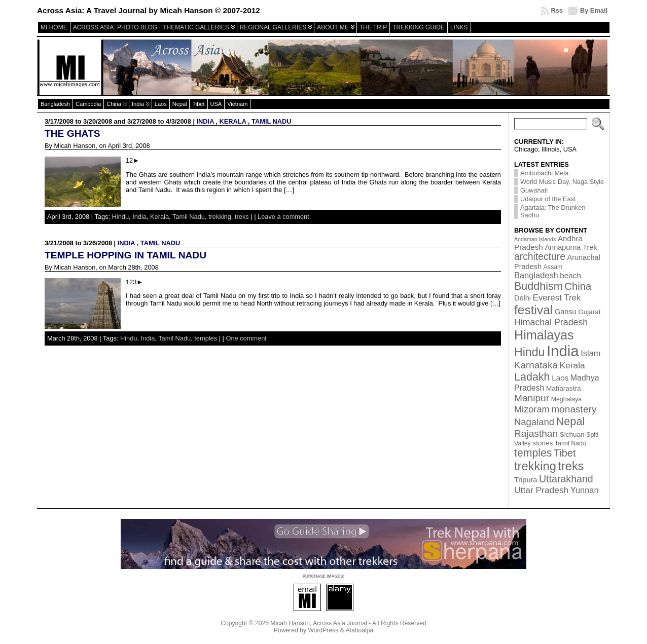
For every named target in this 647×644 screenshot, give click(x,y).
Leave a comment (283, 217)
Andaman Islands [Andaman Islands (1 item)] (535, 239)
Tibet (198, 104)
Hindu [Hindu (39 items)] (530, 352)
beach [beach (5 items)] (570, 275)
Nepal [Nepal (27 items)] (571, 421)
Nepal (180, 104)
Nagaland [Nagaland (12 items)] (534, 422)
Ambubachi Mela (544, 173)
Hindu (120, 217)
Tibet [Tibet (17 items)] (565, 453)
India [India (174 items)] (563, 351)
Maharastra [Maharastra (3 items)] (564, 388)
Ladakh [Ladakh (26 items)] (532, 377)
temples (206, 338)
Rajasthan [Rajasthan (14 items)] (536, 433)
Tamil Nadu (271, 121)
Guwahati (534, 190)
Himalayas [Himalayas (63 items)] (544, 335)
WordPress (323, 630)
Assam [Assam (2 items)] (553, 267)
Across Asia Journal (340, 623)
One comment (246, 338)
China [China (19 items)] (578, 286)
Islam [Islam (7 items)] (590, 353)
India (138, 104)
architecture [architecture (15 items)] (540, 257)
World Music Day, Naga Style (562, 182)
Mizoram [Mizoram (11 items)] (532, 409)
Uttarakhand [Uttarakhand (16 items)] (566, 479)
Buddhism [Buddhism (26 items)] (538, 286)
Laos (161, 104)
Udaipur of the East (548, 199)
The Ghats (72, 134)
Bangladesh (55, 104)
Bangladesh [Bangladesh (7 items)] (536, 275)
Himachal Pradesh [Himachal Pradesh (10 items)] (551, 322)
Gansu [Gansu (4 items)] (566, 312)
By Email (594, 10)
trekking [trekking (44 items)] (535, 466)
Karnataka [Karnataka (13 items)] (536, 365)
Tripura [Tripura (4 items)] (526, 480)
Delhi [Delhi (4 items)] (523, 298)
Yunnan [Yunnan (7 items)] (585, 490)
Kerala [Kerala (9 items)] (572, 365)
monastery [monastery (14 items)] (574, 409)
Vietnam (237, 104)
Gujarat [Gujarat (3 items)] (589, 312)
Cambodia (88, 104)
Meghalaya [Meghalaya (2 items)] (567, 399)
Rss (556, 10)
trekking (220, 217)
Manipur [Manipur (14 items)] (532, 398)
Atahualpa (359, 630)
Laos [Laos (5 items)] (560, 378)
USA (216, 104)
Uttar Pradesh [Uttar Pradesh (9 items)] (541, 490)
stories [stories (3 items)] (543, 443)
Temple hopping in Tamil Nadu (125, 255)
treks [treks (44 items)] (571, 466)
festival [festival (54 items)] (533, 310)
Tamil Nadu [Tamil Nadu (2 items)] (570, 443)
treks (242, 217)
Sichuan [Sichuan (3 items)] (572, 434)
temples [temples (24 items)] (533, 453)
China (114, 104)
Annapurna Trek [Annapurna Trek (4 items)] (571, 247)
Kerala (233, 121)
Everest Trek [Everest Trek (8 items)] (557, 298)
